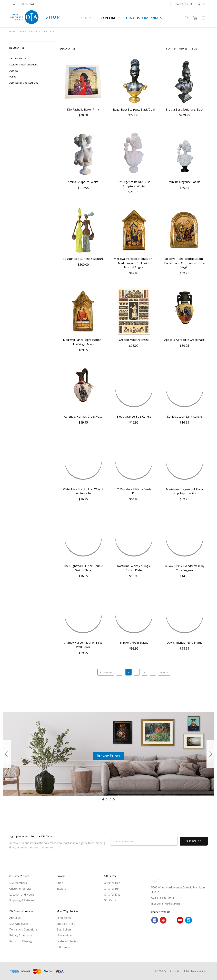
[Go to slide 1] (103, 799)
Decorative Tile (18, 58)
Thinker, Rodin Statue (134, 643)
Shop (88, 18)
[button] (108, 756)
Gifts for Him (112, 889)
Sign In (201, 4)
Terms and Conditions (23, 929)
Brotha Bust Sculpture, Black (185, 110)
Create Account (182, 4)
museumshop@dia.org (166, 904)
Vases (13, 76)
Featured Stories (67, 941)
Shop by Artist (66, 924)
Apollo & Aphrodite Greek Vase (184, 340)
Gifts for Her (112, 883)
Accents (14, 71)
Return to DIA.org (21, 941)
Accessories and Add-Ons (24, 83)
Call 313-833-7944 (23, 4)
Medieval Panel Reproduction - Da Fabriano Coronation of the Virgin (184, 263)
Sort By (171, 48)
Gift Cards (110, 900)
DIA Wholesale (19, 924)
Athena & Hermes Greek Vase (83, 417)
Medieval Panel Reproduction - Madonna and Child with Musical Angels (134, 263)
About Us (15, 918)
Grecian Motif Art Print (134, 340)
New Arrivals (65, 935)
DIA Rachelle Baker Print (83, 110)
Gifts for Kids (112, 895)
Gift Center (64, 947)
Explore (110, 18)
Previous (105, 672)
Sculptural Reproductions (24, 64)
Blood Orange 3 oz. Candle (134, 417)
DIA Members (18, 883)
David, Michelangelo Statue (185, 643)
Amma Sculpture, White (83, 182)
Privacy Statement (21, 935)
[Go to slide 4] (6, 754)
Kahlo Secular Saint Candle (185, 417)
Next (165, 672)
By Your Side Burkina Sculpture (83, 259)
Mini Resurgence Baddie (185, 182)
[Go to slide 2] (211, 754)
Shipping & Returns (22, 900)
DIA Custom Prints (144, 18)
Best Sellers (64, 929)
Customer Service (20, 889)
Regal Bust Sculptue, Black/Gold (134, 110)
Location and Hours (22, 895)
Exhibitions (64, 918)
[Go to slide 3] (110, 799)
